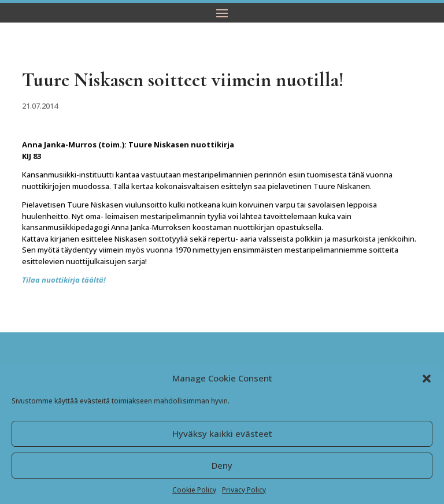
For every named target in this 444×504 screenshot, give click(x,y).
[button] (427, 379)
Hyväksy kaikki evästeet (222, 433)
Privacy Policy (244, 490)
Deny (222, 465)
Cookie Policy (194, 490)
